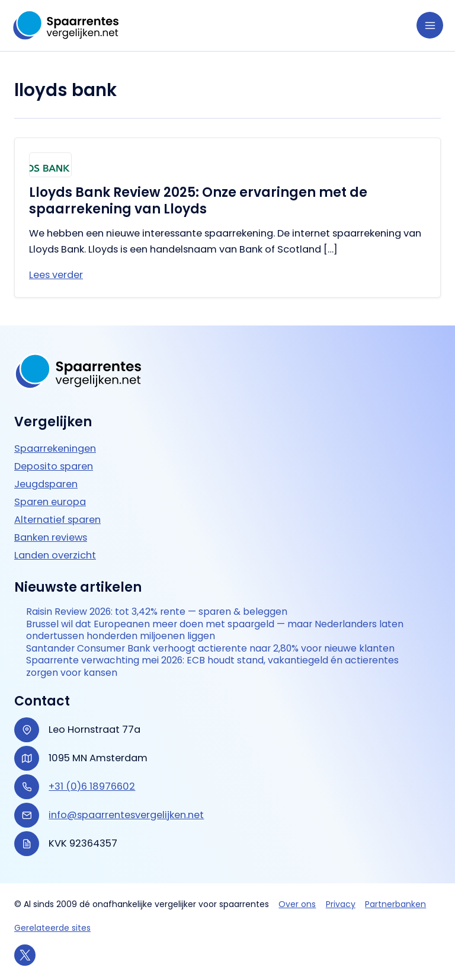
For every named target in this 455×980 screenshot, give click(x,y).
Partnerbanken (395, 904)
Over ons (297, 904)
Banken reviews (51, 537)
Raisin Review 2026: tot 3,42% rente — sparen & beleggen (157, 612)
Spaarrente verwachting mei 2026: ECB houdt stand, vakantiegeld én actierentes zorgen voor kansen (212, 667)
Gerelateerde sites (52, 928)
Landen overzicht (55, 555)
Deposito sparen (54, 466)
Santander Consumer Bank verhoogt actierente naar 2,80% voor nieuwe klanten (210, 649)
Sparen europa (50, 502)
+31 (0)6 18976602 (92, 786)
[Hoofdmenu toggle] (430, 25)
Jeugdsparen (46, 484)
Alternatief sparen (57, 520)
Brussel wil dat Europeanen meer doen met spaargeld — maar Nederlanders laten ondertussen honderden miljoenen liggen (215, 631)
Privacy (341, 904)
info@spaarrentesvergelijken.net (126, 815)
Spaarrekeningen (55, 448)
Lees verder (56, 275)
